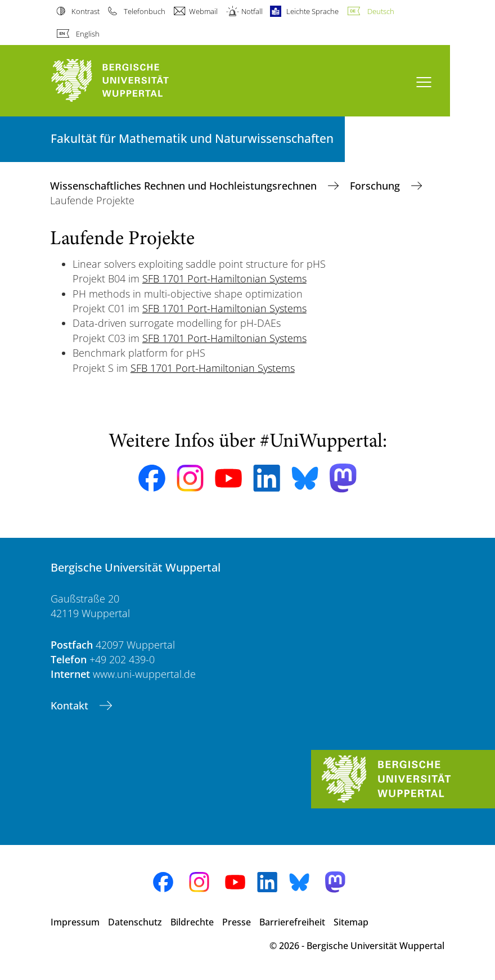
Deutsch (381, 11)
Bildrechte (192, 922)
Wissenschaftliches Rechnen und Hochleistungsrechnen (185, 186)
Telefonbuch (145, 11)
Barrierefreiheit (292, 922)
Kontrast (85, 11)
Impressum (75, 922)
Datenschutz (135, 922)
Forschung (376, 186)
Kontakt (71, 705)
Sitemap (351, 922)
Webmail (203, 11)
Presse (237, 922)
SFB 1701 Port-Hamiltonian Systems (224, 278)
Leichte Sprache (312, 11)
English (88, 34)
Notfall (252, 11)
